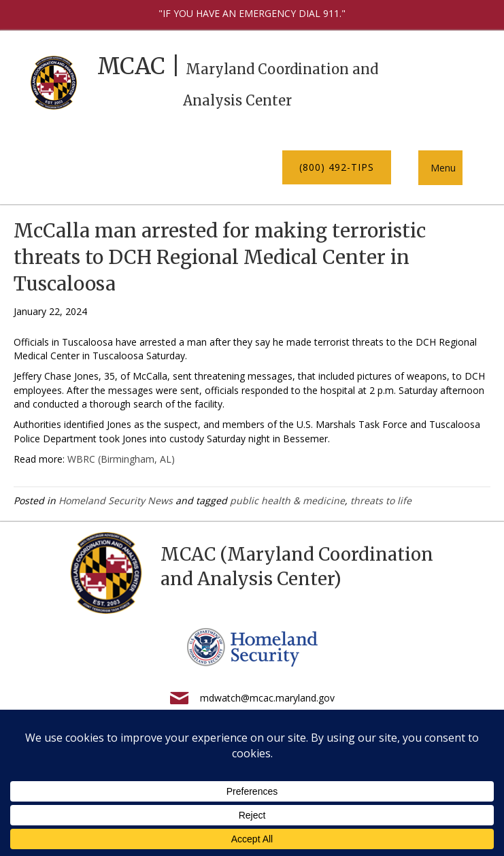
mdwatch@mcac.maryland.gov (267, 698)
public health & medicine (287, 500)
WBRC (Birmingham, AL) (121, 459)
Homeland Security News (116, 500)
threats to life (381, 500)
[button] (337, 167)
